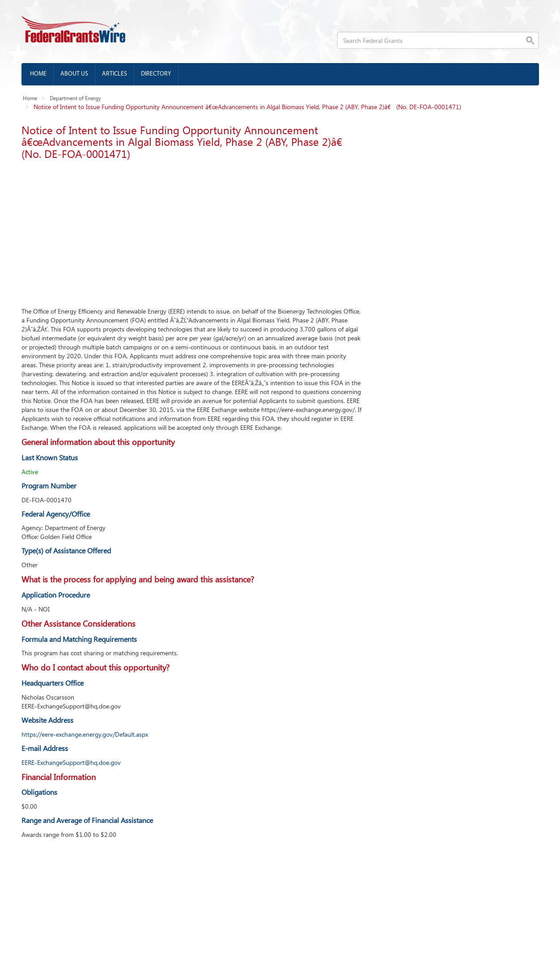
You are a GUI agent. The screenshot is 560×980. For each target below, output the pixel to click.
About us (74, 74)
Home (38, 74)
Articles (115, 74)
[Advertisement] (192, 231)
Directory (156, 74)
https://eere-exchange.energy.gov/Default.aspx (85, 734)
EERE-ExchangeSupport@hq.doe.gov (71, 762)
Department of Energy (75, 98)
